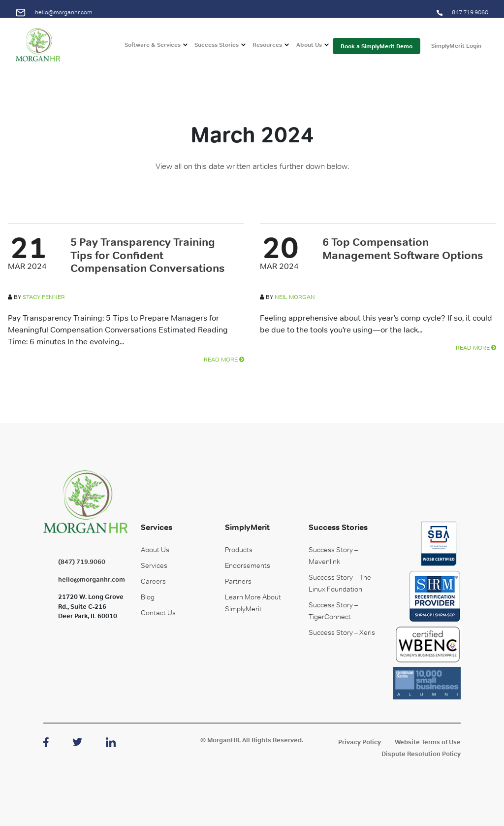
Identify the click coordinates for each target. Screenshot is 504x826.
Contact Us (158, 613)
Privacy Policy (360, 742)
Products (239, 550)
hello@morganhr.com (54, 12)
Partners (238, 581)
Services (154, 565)
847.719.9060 (462, 12)
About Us (309, 50)
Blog (148, 597)
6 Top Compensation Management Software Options (403, 248)
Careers (153, 581)
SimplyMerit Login (456, 51)
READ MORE (224, 360)
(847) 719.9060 (82, 562)
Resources (267, 50)
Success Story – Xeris (342, 632)
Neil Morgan (295, 297)
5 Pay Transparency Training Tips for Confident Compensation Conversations (148, 255)
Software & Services (153, 50)
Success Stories (217, 50)
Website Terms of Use (428, 742)
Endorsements (248, 565)
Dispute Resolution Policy (421, 754)
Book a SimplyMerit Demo (377, 51)
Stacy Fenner (44, 297)
